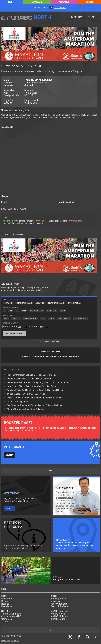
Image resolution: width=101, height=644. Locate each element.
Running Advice (58, 599)
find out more (60, 8)
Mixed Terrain (64, 319)
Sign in (10, 455)
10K (17, 311)
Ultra (63, 311)
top (50, 471)
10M (24, 311)
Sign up (10, 509)
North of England (24, 303)
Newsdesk (7, 599)
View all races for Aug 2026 (17, 110)
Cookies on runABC (11, 616)
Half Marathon (36, 311)
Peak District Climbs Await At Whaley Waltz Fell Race (31, 386)
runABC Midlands (59, 616)
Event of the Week (60, 606)
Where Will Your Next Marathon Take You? (26, 409)
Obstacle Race (80, 319)
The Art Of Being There (17, 402)
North (12, 2)
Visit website (31, 103)
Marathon (52, 311)
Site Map (6, 611)
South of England (56, 303)
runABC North (58, 614)
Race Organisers (59, 604)
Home (4, 596)
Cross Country (30, 319)
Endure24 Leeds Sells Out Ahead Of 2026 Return (29, 379)
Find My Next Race (14, 334)
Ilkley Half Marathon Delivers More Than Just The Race (32, 375)
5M (11, 311)
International (74, 303)
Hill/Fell (16, 319)
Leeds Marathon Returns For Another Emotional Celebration (34, 398)
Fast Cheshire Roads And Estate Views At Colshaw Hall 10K (34, 405)
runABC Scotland (59, 611)
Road (6, 319)
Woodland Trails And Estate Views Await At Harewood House (35, 390)
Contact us (7, 619)
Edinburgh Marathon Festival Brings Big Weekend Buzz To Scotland (38, 383)
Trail (43, 319)
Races (4, 601)
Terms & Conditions (11, 614)
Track (51, 319)
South (89, 2)
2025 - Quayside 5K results (14, 209)
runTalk (54, 596)
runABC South (58, 619)
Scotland (37, 2)
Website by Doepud (10, 641)
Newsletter (7, 606)
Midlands (64, 2)
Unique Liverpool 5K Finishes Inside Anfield (26, 394)
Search (5, 622)
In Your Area (57, 601)
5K (5, 311)
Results (5, 604)
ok (51, 8)
